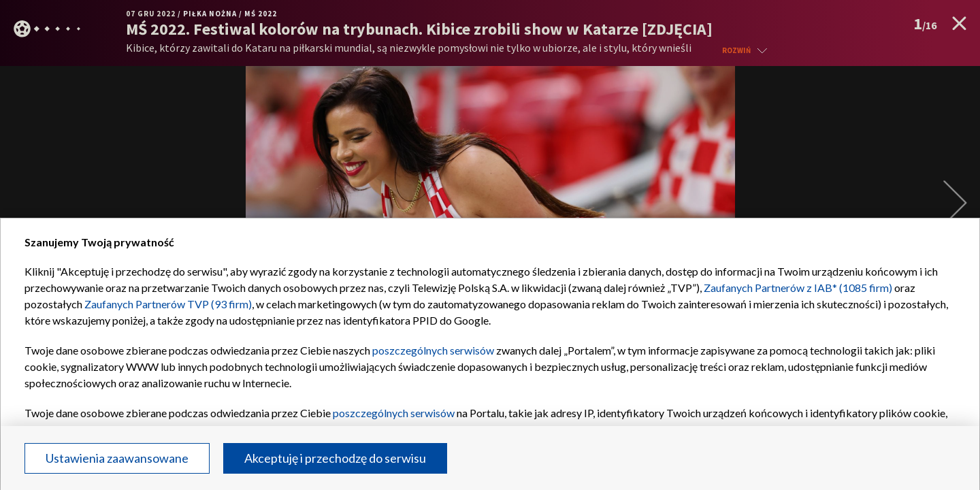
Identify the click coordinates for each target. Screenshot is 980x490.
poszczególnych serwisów (433, 350)
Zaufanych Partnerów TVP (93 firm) (168, 304)
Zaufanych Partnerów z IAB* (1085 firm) (798, 288)
